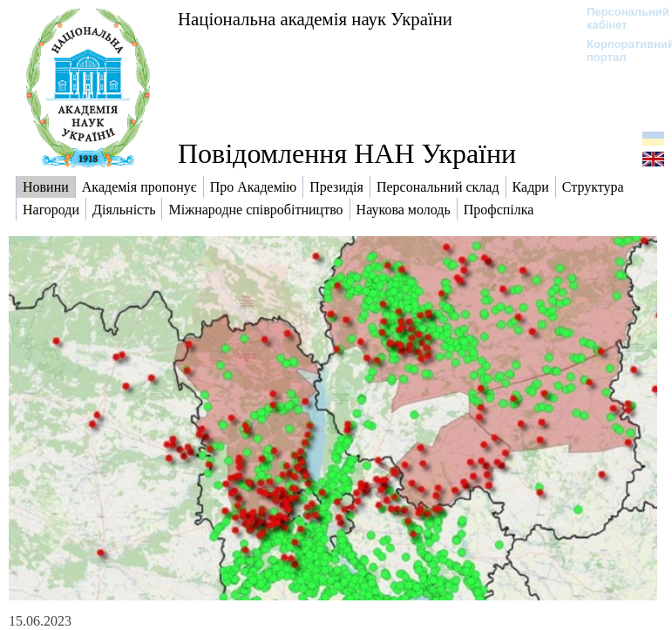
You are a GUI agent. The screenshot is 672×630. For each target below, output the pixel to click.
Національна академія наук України (315, 19)
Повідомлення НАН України (347, 153)
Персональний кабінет (619, 18)
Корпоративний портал (619, 51)
